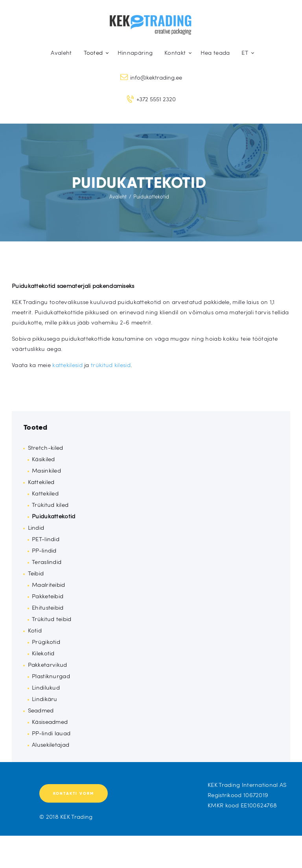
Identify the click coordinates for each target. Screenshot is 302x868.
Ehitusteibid (48, 607)
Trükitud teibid (52, 619)
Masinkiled (46, 470)
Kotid (35, 630)
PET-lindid (46, 539)
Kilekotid (43, 653)
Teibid (36, 573)
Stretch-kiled (46, 447)
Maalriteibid (49, 584)
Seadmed (41, 710)
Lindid (36, 527)
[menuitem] (246, 53)
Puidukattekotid (54, 516)
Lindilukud (46, 687)
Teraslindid (47, 562)
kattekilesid (67, 365)
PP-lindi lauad (51, 733)
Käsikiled (43, 459)
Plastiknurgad (51, 676)
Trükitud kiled (50, 504)
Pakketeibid (48, 596)
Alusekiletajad (51, 744)
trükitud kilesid (111, 365)
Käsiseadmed (50, 721)
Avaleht (118, 197)
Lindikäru (45, 699)
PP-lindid (44, 550)
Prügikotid (46, 642)
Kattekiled (41, 482)
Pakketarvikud (48, 664)
